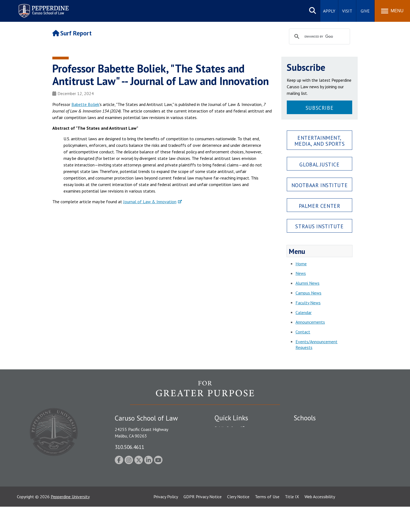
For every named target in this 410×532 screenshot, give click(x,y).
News (301, 273)
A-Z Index (223, 491)
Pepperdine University (70, 522)
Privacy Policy (166, 522)
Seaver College (307, 428)
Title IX (292, 522)
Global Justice (319, 164)
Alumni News (307, 283)
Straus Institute (319, 226)
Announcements (310, 322)
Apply (329, 11)
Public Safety (227, 428)
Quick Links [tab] (231, 418)
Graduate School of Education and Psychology (336, 457)
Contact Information (234, 466)
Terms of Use (267, 522)
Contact (303, 332)
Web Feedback (227, 500)
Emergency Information (236, 447)
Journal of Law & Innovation (150, 202)
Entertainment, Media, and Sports (320, 141)
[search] (319, 37)
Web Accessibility (320, 522)
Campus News (308, 293)
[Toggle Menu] (392, 11)
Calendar (304, 312)
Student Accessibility (233, 437)
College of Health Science (317, 481)
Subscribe (319, 108)
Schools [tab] (305, 418)
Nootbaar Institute (319, 185)
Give (365, 11)
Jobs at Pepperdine (232, 457)
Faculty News (308, 303)
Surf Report (72, 33)
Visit (347, 11)
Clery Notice (238, 522)
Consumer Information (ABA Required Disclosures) (240, 478)
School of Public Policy (315, 472)
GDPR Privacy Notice (203, 522)
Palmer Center (320, 206)
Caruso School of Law (314, 437)
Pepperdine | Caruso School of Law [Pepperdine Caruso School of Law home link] (43, 7)
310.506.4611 (129, 447)
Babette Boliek (85, 104)
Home (301, 264)
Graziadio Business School (317, 447)
